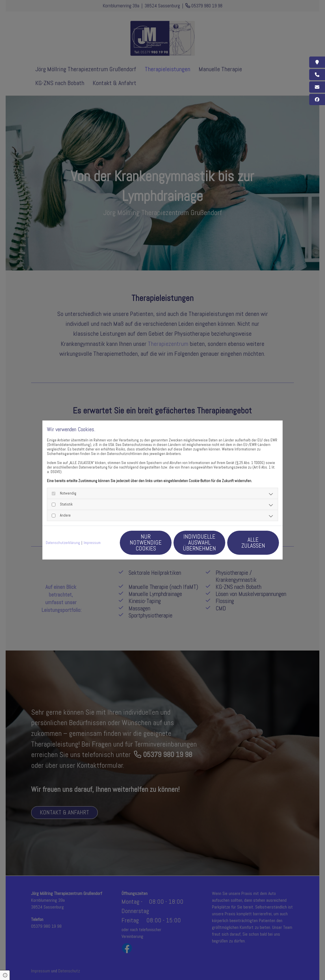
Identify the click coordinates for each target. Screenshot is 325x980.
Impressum (92, 543)
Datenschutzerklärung (63, 543)
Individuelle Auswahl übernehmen (199, 542)
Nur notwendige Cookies (146, 542)
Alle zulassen (253, 543)
